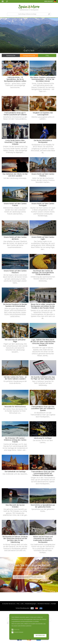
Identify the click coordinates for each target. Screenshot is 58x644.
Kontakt (54, 604)
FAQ (47, 56)
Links (22, 604)
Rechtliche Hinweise (44, 604)
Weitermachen (40, 636)
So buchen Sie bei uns (9, 604)
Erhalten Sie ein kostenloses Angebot (30, 577)
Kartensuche (11, 56)
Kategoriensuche (29, 56)
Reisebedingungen (31, 604)
